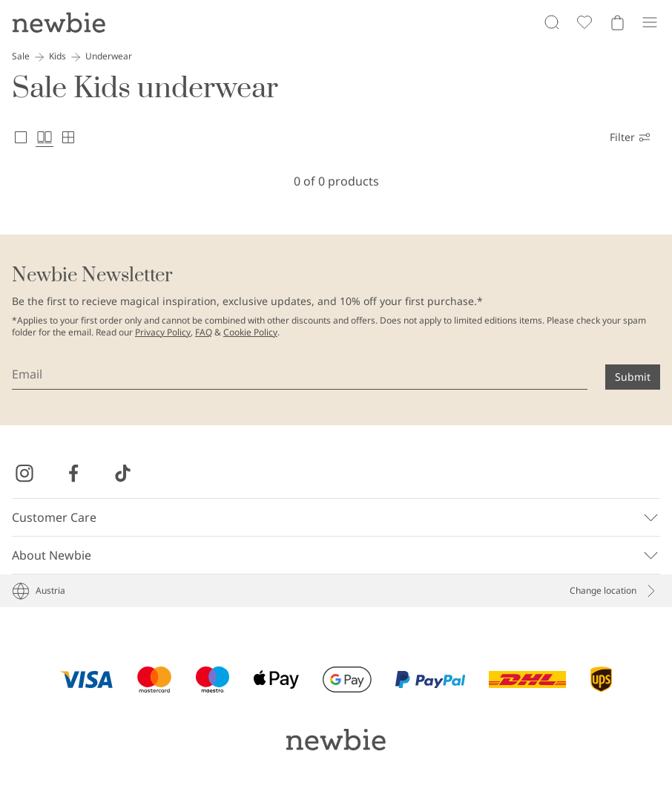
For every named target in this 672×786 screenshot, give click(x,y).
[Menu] (650, 22)
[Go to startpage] (59, 22)
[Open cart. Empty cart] (617, 22)
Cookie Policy (250, 332)
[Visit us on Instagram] (24, 474)
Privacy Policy (163, 332)
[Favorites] (584, 22)
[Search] (552, 22)
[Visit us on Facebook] (73, 474)
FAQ (204, 332)
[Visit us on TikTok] (122, 474)
